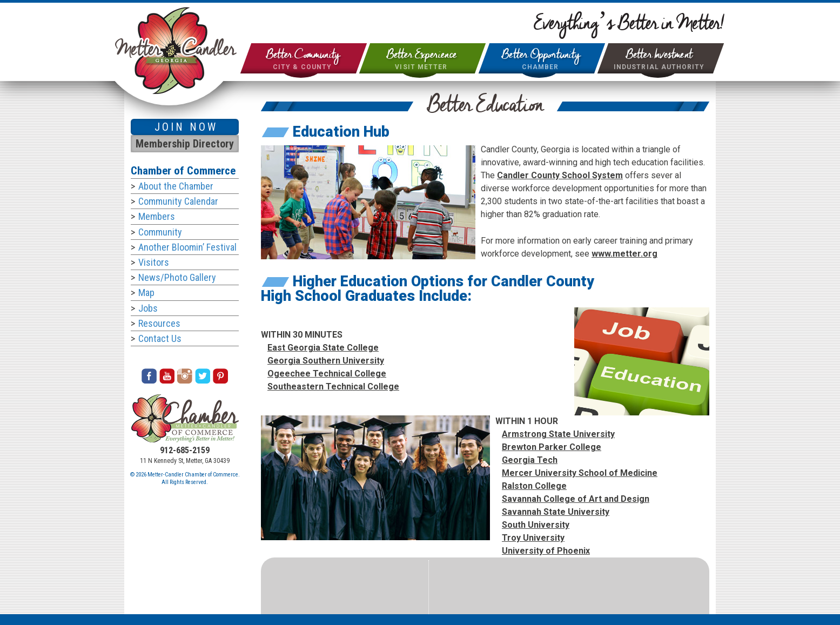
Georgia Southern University (326, 361)
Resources (159, 323)
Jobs (148, 308)
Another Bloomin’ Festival (187, 247)
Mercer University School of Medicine (580, 473)
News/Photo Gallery (177, 277)
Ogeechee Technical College (327, 374)
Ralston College (534, 486)
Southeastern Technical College (333, 387)
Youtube (167, 376)
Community (160, 232)
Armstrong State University (558, 434)
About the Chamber (176, 186)
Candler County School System (560, 175)
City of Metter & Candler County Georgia (176, 51)
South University (536, 525)
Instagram (185, 376)
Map (146, 293)
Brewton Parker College (552, 447)
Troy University (533, 538)
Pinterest (220, 376)
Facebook (149, 376)
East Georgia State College (323, 348)
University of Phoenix (546, 551)
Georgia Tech (530, 460)
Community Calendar (178, 201)
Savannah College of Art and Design (576, 499)
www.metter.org (624, 254)
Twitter (203, 376)
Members (157, 216)
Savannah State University (556, 512)
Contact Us (160, 338)
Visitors (154, 262)
